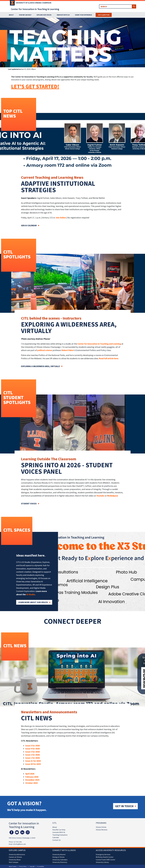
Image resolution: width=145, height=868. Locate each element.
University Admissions (17, 854)
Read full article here (109, 358)
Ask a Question (104, 15)
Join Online (61, 218)
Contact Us (56, 840)
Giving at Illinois (58, 857)
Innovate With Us (59, 832)
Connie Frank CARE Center (106, 860)
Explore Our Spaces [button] (44, 15)
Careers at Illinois (15, 857)
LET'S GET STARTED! (35, 86)
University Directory (60, 862)
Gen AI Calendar (29, 225)
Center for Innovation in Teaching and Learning (99, 344)
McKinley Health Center (105, 857)
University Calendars (60, 860)
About (55, 827)
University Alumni (59, 854)
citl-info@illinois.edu (19, 844)
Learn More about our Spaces (33, 602)
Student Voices (29, 504)
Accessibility (41, 866)
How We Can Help (59, 830)
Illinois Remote (102, 830)
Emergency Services (103, 854)
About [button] (11, 15)
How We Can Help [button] (25, 15)
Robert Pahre (68, 350)
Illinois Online (101, 827)
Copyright (32, 866)
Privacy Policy (23, 866)
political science (45, 350)
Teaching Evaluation (60, 835)
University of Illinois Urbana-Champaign (34, 3)
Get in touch (124, 806)
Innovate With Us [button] (63, 15)
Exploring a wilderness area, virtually (40, 366)
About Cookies (13, 866)
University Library (102, 862)
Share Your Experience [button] (83, 15)
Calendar (56, 837)
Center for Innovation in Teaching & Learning (35, 9)
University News (15, 860)
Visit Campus (14, 862)
